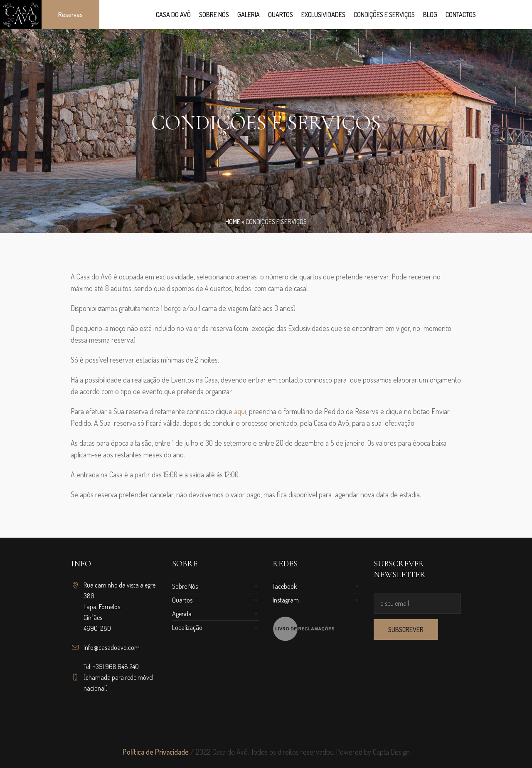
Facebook (285, 586)
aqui (240, 411)
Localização (187, 627)
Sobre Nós (185, 586)
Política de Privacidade (156, 752)
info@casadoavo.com (112, 647)
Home (233, 222)
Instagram (286, 600)
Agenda (182, 614)
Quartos (182, 600)
